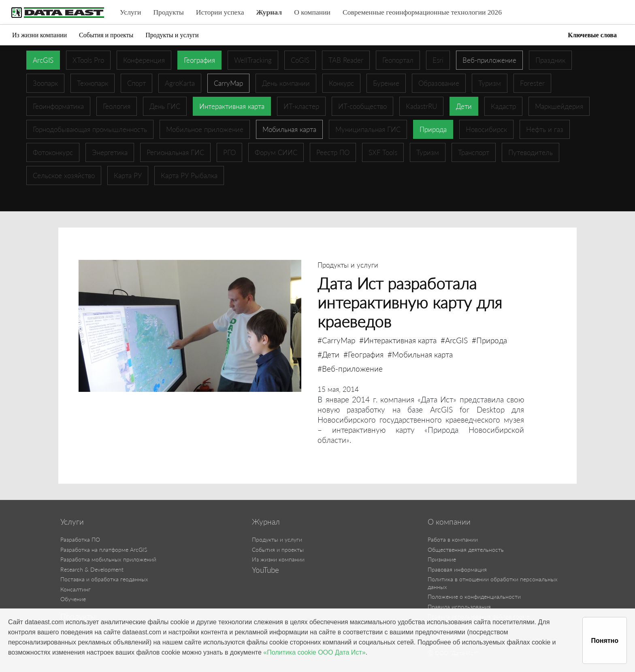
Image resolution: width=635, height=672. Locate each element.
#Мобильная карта (420, 354)
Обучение (73, 599)
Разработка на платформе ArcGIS (104, 550)
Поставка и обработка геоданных (104, 579)
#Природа (489, 340)
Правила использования (459, 607)
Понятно (605, 641)
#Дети (328, 354)
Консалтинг (76, 589)
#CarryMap (336, 340)
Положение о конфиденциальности (474, 597)
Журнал (269, 12)
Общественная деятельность (466, 550)
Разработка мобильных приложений (108, 559)
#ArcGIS (454, 340)
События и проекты (106, 35)
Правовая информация (457, 569)
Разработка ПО (80, 539)
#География (363, 354)
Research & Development (92, 569)
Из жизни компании (39, 35)
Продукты (168, 12)
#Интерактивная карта (398, 340)
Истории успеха (220, 12)
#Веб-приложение (350, 369)
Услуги (130, 12)
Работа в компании (453, 539)
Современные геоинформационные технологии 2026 (422, 12)
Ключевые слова (592, 35)
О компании (312, 12)
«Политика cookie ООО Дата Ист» (314, 652)
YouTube (265, 570)
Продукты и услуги (172, 35)
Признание (442, 559)
